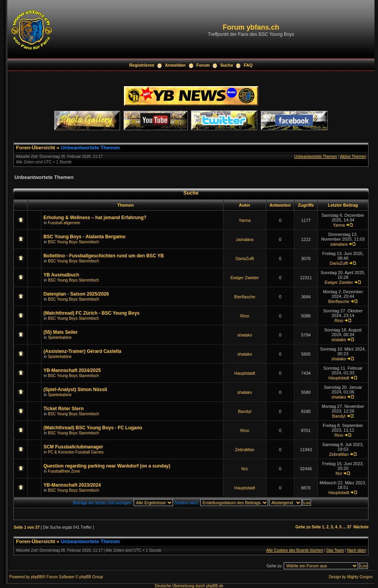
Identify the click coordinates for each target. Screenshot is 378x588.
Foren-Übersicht (35, 148)
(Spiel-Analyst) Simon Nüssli (75, 390)
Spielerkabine (60, 337)
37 (349, 527)
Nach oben (357, 550)
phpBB (37, 577)
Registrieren (142, 65)
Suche (227, 65)
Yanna (245, 220)
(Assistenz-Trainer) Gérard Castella (82, 351)
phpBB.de (215, 586)
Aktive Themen (353, 157)
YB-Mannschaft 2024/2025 (72, 370)
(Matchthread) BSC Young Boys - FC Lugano (93, 428)
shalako (245, 335)
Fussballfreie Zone (64, 471)
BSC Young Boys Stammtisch (73, 242)
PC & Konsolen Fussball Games (76, 452)
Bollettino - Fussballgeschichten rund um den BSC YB (103, 256)
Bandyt (245, 411)
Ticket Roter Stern (63, 409)
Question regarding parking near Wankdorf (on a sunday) (107, 466)
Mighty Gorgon (360, 577)
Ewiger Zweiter (245, 278)
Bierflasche (245, 297)
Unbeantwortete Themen (90, 148)
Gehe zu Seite (308, 527)
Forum (203, 65)
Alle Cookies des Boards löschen (295, 550)
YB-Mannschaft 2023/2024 (72, 485)
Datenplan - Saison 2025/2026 (76, 294)
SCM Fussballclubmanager (73, 447)
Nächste (361, 527)
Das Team (335, 550)
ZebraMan (245, 450)
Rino (245, 316)
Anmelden (175, 65)
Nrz (245, 469)
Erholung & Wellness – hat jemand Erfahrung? (95, 218)
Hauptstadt (245, 373)
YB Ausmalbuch (61, 275)
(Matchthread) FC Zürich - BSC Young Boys (91, 313)
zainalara (245, 239)
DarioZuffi (245, 259)
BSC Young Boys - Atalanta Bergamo (84, 237)
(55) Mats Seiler (60, 332)
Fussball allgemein (64, 223)
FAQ (248, 65)
